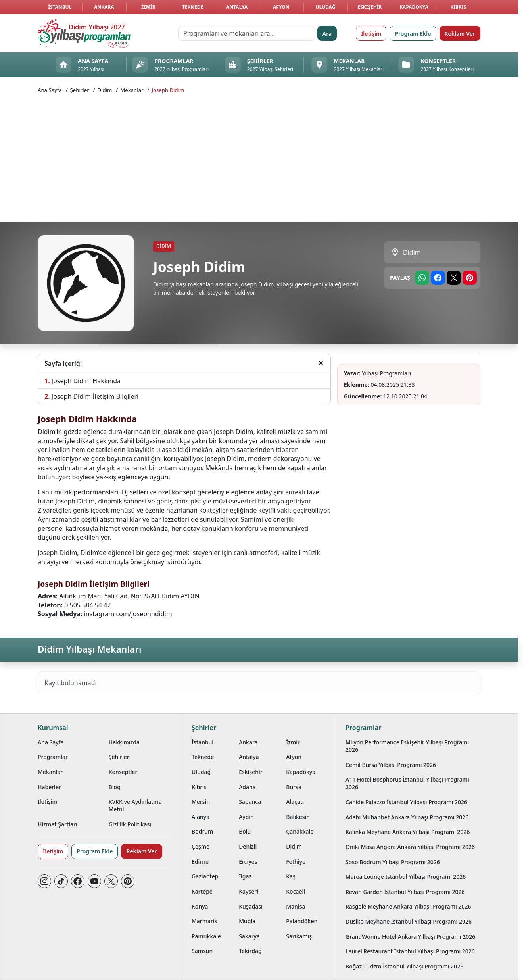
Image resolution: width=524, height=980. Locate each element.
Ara (327, 34)
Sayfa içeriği (63, 363)
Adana (247, 787)
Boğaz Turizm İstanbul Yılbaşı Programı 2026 (404, 966)
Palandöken (302, 921)
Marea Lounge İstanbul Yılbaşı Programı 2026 (406, 877)
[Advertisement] (259, 157)
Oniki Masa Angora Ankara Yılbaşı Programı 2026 (410, 847)
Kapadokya (414, 7)
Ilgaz (245, 876)
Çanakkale (300, 831)
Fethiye (296, 862)
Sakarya (249, 936)
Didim (105, 90)
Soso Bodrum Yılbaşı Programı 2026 (393, 862)
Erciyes (248, 862)
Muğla (247, 921)
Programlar (53, 757)
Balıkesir (297, 817)
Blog (115, 787)
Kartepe (202, 891)
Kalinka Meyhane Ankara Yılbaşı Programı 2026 (408, 832)
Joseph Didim (168, 90)
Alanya (201, 817)
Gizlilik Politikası (130, 824)
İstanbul (60, 7)
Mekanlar (132, 90)
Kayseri (249, 891)
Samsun (202, 951)
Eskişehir (369, 7)
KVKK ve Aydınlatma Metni (135, 805)
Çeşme (201, 846)
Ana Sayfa (50, 90)
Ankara (104, 7)
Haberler (49, 787)
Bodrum (202, 831)
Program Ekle (413, 34)
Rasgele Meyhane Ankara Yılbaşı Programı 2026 (408, 906)
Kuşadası (251, 906)
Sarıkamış (299, 936)
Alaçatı (295, 802)
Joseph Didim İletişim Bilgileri (95, 396)
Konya (200, 906)
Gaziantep (205, 876)
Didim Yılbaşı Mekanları (89, 649)
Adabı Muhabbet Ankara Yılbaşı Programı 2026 (407, 817)
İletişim (371, 34)
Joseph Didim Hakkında (86, 381)
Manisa (296, 906)
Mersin (201, 802)
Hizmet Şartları (58, 824)
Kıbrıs (458, 7)
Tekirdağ (250, 951)
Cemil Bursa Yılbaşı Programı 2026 (391, 765)
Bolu (245, 831)
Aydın (246, 817)
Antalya (237, 7)
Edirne (200, 862)
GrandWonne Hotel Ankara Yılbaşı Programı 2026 (410, 937)
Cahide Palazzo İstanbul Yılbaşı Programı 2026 (406, 802)
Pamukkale (206, 936)
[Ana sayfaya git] (84, 33)
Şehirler (80, 90)
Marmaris (204, 921)
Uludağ (325, 7)
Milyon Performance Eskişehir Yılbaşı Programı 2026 (407, 746)
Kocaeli (296, 891)
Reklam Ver (460, 34)
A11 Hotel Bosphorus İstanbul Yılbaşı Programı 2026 (407, 783)
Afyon (281, 7)
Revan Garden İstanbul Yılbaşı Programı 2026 (405, 892)
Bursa (294, 787)
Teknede (193, 7)
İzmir (148, 7)
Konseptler (123, 772)
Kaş (291, 876)
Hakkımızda (124, 742)
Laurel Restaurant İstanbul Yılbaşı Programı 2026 (410, 951)
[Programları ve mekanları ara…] (247, 33)
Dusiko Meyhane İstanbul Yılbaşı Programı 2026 (409, 921)
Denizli (248, 846)
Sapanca (250, 802)
